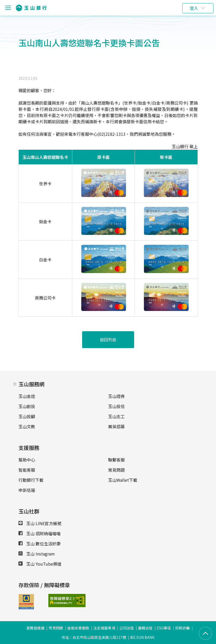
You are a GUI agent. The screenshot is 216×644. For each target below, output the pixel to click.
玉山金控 (27, 396)
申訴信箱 (27, 490)
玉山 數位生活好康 (40, 544)
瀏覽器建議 (35, 628)
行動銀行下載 (31, 480)
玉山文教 (27, 426)
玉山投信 (116, 406)
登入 (194, 8)
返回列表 (108, 340)
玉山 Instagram (37, 554)
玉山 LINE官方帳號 (40, 523)
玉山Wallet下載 (123, 480)
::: (15, 383)
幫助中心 (27, 460)
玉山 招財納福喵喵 (40, 533)
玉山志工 (116, 416)
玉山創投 (27, 406)
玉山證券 (116, 396)
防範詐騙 (182, 628)
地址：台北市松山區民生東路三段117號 (94, 637)
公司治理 (127, 628)
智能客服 (27, 470)
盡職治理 (145, 628)
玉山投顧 (27, 416)
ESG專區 (164, 628)
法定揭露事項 (104, 628)
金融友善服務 (78, 628)
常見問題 (116, 470)
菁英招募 (116, 426)
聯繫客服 (116, 460)
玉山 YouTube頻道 (40, 564)
